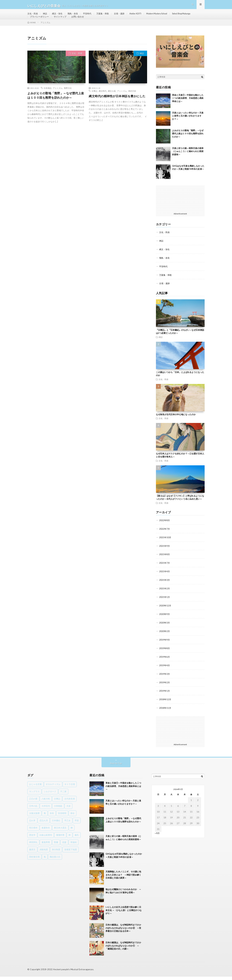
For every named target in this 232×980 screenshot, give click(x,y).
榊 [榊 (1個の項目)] (72, 831)
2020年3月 (165, 628)
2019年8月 (165, 653)
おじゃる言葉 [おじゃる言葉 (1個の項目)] (35, 788)
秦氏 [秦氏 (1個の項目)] (77, 838)
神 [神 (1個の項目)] (70, 838)
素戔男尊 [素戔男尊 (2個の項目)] (46, 846)
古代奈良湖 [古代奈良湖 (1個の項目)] (70, 802)
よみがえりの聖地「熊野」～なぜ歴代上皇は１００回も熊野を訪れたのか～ (56, 103)
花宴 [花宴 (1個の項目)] (64, 846)
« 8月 (157, 836)
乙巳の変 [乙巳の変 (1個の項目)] (33, 802)
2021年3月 (165, 586)
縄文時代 (103, 99)
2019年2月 (165, 686)
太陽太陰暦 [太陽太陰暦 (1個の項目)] (34, 817)
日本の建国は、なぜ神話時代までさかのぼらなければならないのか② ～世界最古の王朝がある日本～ (123, 931)
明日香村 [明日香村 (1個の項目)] (33, 831)
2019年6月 (165, 661)
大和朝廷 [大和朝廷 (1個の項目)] (58, 809)
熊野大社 (68, 96)
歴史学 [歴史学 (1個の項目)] (32, 838)
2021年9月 (165, 552)
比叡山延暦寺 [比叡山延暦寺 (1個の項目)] (46, 838)
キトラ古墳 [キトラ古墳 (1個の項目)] (70, 788)
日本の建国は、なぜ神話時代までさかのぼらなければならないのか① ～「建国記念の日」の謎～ (123, 949)
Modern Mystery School (165, 16)
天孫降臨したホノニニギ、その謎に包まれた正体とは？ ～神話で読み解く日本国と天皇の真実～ (123, 878)
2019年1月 (165, 695)
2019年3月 (165, 678)
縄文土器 (112, 99)
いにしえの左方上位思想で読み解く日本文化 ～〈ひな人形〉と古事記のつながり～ (124, 914)
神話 (46, 16)
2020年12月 (165, 611)
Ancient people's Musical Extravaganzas (73, 973)
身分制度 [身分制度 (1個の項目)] (56, 853)
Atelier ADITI (141, 16)
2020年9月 (165, 619)
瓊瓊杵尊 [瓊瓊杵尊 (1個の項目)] (60, 838)
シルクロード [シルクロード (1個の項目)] (50, 795)
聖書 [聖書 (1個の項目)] (56, 846)
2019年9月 (165, 644)
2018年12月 (165, 703)
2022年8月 (165, 527)
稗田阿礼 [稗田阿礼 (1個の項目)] (33, 846)
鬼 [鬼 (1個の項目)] (45, 860)
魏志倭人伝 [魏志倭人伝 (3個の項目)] (55, 860)
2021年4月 (165, 577)
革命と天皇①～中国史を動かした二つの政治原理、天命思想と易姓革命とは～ (188, 106)
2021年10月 (165, 544)
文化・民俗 (33, 16)
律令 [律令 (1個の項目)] (72, 817)
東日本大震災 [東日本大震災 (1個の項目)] (60, 831)
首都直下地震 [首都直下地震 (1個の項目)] (71, 853)
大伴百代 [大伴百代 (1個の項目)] (46, 809)
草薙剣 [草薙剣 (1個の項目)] (74, 846)
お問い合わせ (107, 22)
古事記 (94, 99)
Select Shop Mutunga (41, 22)
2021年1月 (165, 602)
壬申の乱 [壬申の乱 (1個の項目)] (33, 809)
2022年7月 (165, 535)
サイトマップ (89, 22)
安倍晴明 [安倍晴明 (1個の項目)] (62, 817)
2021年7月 (165, 569)
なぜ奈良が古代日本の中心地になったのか (176, 421)
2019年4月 (165, 669)
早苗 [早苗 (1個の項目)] (77, 824)
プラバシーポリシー (67, 22)
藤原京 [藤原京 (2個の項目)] (32, 853)
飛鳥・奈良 (75, 16)
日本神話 (48, 96)
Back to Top (116, 767)
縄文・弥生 (59, 16)
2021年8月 (165, 561)
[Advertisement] (180, 206)
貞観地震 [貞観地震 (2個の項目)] (44, 853)
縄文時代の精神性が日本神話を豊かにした (117, 104)
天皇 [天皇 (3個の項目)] (68, 809)
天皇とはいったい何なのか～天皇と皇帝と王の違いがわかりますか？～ (188, 124)
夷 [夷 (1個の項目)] (45, 817)
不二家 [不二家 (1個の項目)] (63, 795)
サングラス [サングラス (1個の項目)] (34, 795)
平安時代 (90, 16)
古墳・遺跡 (124, 16)
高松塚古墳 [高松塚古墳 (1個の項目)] (34, 860)
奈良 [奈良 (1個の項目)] (52, 817)
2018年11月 (165, 711)
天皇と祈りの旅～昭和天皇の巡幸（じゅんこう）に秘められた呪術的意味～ (188, 159)
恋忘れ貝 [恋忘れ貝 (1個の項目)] (44, 824)
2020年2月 (165, 636)
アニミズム (58, 96)
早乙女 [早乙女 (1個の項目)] (67, 824)
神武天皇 (132, 99)
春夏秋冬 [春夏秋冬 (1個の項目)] (46, 831)
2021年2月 (165, 594)
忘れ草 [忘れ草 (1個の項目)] (32, 824)
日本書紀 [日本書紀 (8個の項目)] (56, 824)
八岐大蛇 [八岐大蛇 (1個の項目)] (46, 802)
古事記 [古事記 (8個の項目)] (57, 802)
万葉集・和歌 (106, 16)
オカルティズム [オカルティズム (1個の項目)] (53, 788)
